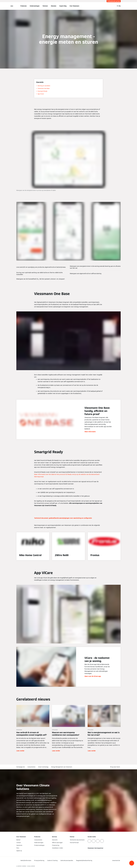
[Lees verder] (33, 728)
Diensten (54, 6)
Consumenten (31, 767)
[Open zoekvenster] (114, 6)
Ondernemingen (35, 6)
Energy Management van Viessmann (62, 767)
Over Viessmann (74, 6)
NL (120, 6)
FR (118, 6)
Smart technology (43, 767)
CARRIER (33, 866)
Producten (24, 6)
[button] (132, 863)
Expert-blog (63, 6)
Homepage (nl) (21, 767)
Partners (45, 6)
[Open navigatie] (12, 6)
